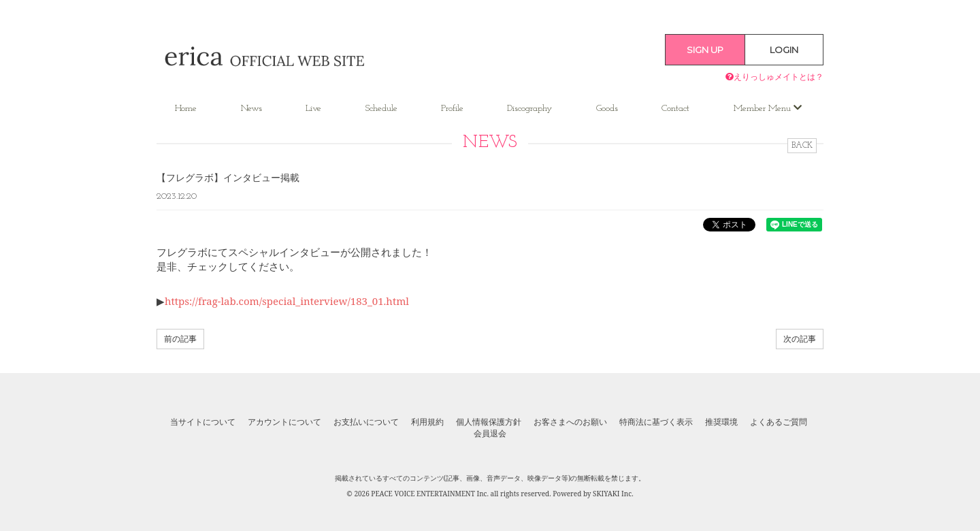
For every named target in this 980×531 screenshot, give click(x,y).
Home (186, 109)
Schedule (381, 109)
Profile (452, 109)
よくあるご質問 (779, 422)
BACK (802, 146)
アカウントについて (284, 422)
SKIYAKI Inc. (613, 494)
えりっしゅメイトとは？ (774, 77)
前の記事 (180, 339)
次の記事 (800, 339)
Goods (607, 109)
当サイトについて (203, 422)
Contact (675, 109)
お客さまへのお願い (570, 422)
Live (313, 109)
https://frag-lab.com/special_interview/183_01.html (287, 301)
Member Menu (768, 108)
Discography (529, 109)
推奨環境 (721, 422)
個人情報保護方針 (489, 422)
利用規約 (427, 422)
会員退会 (490, 434)
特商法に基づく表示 (656, 422)
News (251, 109)
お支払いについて (366, 422)
